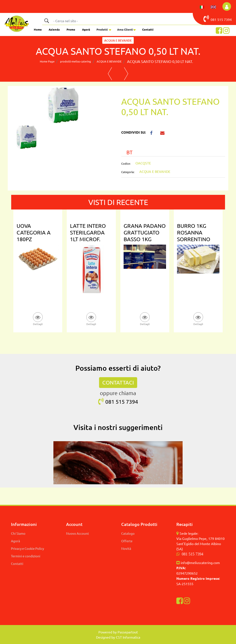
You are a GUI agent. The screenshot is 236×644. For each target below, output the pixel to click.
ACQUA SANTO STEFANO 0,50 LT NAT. (160, 61)
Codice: (126, 163)
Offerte (127, 541)
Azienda (54, 29)
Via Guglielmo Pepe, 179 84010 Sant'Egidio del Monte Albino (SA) (200, 544)
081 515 (214, 19)
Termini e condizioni (26, 556)
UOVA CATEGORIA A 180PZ (34, 232)
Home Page (47, 61)
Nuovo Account (78, 533)
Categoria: (128, 172)
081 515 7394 (193, 554)
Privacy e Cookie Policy (27, 548)
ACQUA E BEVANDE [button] (118, 40)
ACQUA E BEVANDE (109, 61)
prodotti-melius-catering (76, 61)
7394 (228, 19)
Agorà (86, 29)
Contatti (148, 29)
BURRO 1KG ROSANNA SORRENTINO (194, 232)
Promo (71, 29)
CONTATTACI (118, 382)
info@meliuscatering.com (200, 563)
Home (38, 29)
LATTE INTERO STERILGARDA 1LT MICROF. (88, 232)
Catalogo (128, 533)
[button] (227, 6)
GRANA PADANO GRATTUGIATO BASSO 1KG (145, 232)
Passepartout (128, 632)
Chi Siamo (18, 533)
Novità (126, 548)
